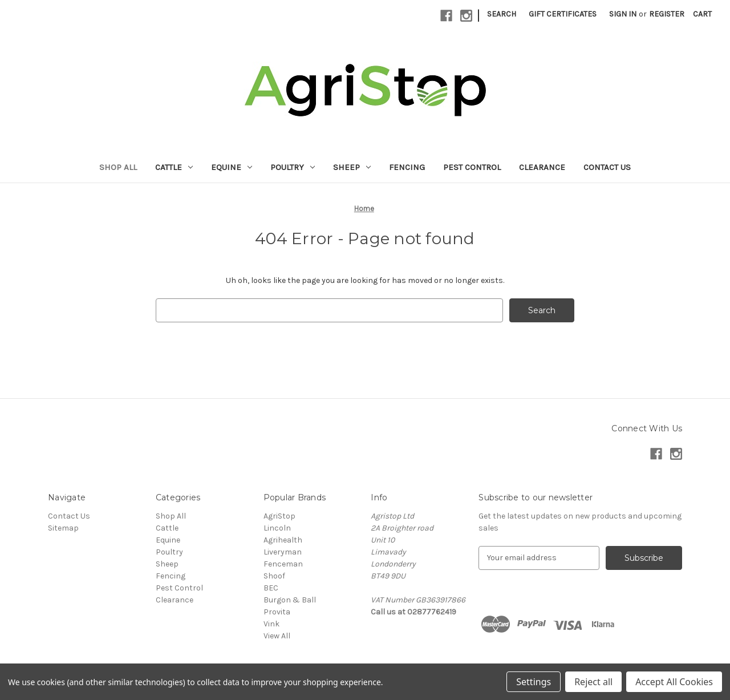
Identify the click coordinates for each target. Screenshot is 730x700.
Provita (277, 612)
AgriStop (279, 516)
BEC (271, 588)
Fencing (407, 167)
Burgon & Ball (290, 600)
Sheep (352, 167)
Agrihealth (283, 540)
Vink (271, 624)
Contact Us (607, 167)
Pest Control (472, 167)
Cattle (174, 167)
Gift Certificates (563, 14)
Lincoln (277, 528)
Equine (232, 167)
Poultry (293, 167)
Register (667, 14)
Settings (534, 682)
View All (277, 636)
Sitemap (63, 528)
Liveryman (283, 552)
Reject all (593, 682)
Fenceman (283, 564)
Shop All (118, 167)
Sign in (623, 14)
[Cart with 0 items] (702, 14)
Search (502, 14)
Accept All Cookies (674, 682)
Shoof (274, 576)
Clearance (542, 167)
